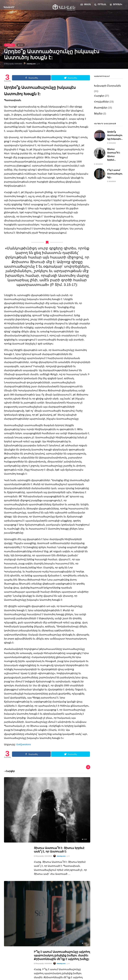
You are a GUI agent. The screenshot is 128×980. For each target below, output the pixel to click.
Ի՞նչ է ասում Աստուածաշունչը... (115, 174)
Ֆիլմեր (98, 114)
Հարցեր (10, 45)
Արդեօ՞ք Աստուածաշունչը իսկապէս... (115, 135)
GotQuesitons (24, 744)
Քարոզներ (101, 108)
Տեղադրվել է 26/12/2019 (43, 788)
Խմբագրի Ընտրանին (107, 86)
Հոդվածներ (101, 102)
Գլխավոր (9, 7)
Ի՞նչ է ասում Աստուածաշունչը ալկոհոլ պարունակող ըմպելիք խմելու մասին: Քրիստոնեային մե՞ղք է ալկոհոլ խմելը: (62, 820)
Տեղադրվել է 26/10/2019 (43, 828)
